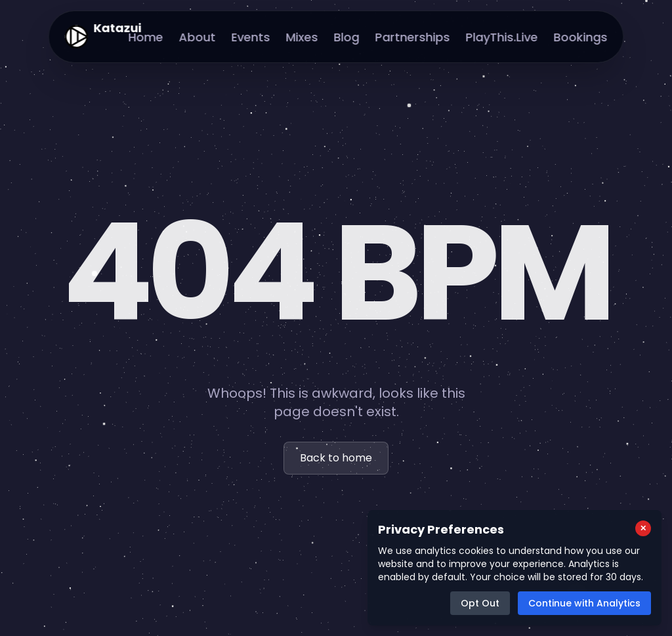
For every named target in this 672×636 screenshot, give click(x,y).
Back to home (336, 458)
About (198, 37)
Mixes (302, 37)
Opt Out (480, 603)
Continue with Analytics (584, 603)
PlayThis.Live (502, 37)
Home (146, 37)
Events (251, 37)
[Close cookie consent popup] (643, 528)
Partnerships (413, 37)
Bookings (581, 37)
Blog (347, 37)
